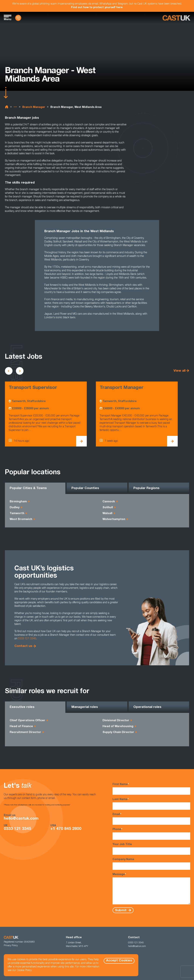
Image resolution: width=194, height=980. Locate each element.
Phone (151, 834)
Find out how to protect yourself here (97, 8)
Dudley (15, 508)
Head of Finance (21, 726)
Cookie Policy (24, 971)
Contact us (23, 646)
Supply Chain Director (118, 732)
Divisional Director (116, 721)
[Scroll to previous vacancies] (9, 371)
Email (151, 819)
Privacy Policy (11, 946)
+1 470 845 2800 (66, 829)
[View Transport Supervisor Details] (81, 441)
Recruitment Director (25, 732)
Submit (121, 910)
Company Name (151, 864)
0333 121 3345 (27, 639)
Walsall (107, 513)
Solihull (108, 508)
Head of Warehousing (118, 726)
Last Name (151, 804)
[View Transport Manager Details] (172, 441)
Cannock (109, 502)
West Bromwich (21, 519)
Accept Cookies (119, 961)
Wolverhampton (114, 519)
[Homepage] (176, 18)
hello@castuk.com (21, 819)
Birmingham (18, 502)
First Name (151, 789)
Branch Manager (34, 107)
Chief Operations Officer (27, 721)
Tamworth (17, 513)
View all (180, 371)
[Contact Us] (18, 18)
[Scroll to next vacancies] (20, 371)
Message (151, 889)
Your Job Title (151, 849)
